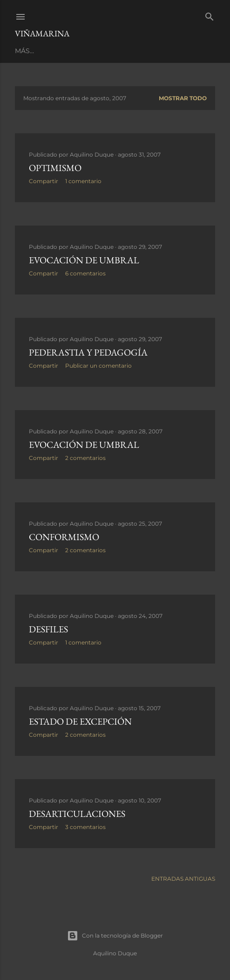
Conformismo (64, 537)
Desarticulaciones (77, 814)
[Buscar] (210, 15)
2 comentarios (85, 458)
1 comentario (83, 181)
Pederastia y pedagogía (88, 352)
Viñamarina (42, 33)
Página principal (46, 51)
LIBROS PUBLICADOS (119, 51)
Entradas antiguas (183, 879)
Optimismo (55, 168)
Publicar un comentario (98, 366)
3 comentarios (85, 827)
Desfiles (48, 629)
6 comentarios (85, 273)
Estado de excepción (80, 721)
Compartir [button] (44, 181)
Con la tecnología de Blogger (115, 936)
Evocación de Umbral (84, 260)
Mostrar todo (183, 98)
